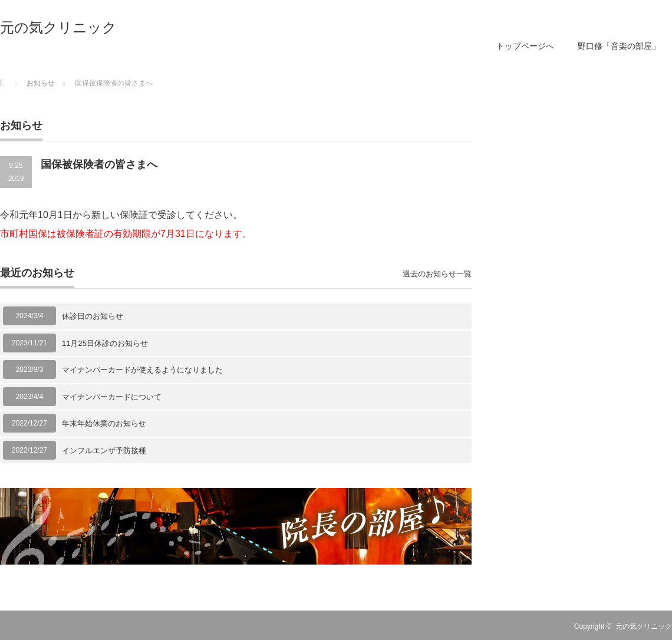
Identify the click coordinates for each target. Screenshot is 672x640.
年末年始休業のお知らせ (104, 423)
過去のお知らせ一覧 (437, 274)
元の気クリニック (58, 28)
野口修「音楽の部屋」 (619, 46)
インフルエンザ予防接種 (104, 451)
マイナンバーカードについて (112, 397)
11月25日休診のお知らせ (105, 343)
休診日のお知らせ (93, 316)
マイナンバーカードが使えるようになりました (142, 370)
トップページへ (525, 46)
